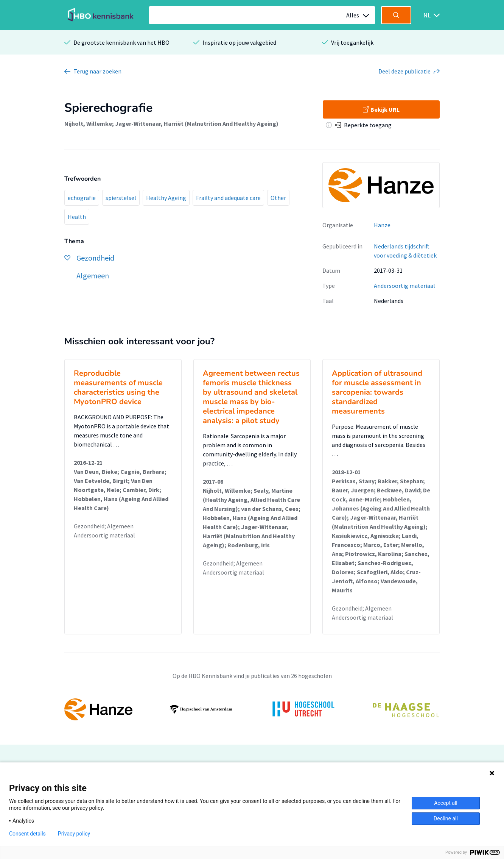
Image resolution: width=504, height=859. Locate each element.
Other (278, 198)
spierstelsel (121, 198)
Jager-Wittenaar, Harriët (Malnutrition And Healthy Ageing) (197, 123)
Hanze (382, 225)
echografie (82, 198)
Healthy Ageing (166, 198)
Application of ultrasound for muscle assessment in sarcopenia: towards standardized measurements (377, 392)
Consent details (27, 834)
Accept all (446, 803)
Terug (97, 71)
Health (77, 217)
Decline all (446, 818)
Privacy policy (74, 834)
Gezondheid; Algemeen (104, 526)
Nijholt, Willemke (88, 123)
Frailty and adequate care (228, 198)
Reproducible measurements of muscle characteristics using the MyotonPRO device (118, 387)
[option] (252, 709)
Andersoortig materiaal (404, 286)
